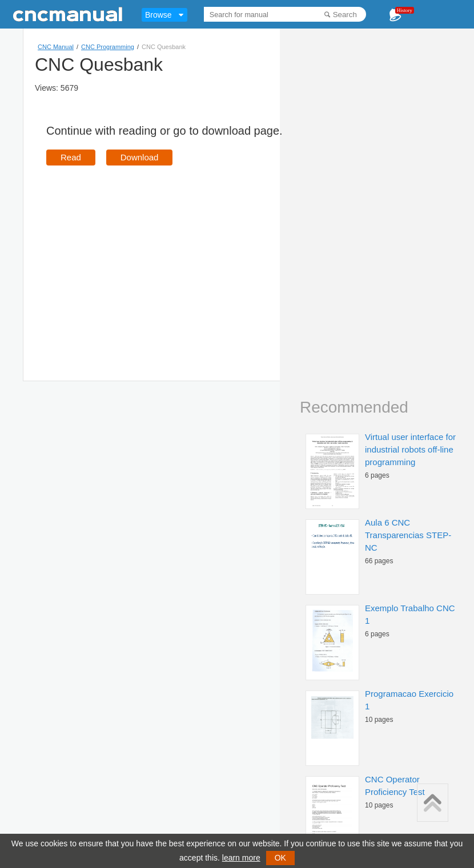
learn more (241, 858)
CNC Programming (108, 47)
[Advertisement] (142, 257)
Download (140, 157)
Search (345, 15)
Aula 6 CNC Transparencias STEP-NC (408, 535)
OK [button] (280, 858)
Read (71, 157)
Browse (158, 15)
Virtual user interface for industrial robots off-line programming (410, 449)
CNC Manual (56, 47)
